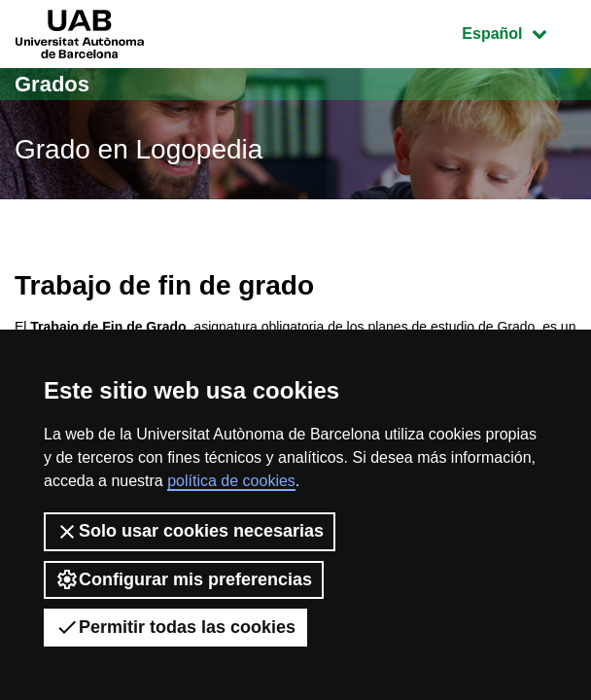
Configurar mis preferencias (184, 579)
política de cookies (231, 481)
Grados (52, 84)
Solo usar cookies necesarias (190, 532)
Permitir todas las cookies (175, 627)
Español (519, 32)
